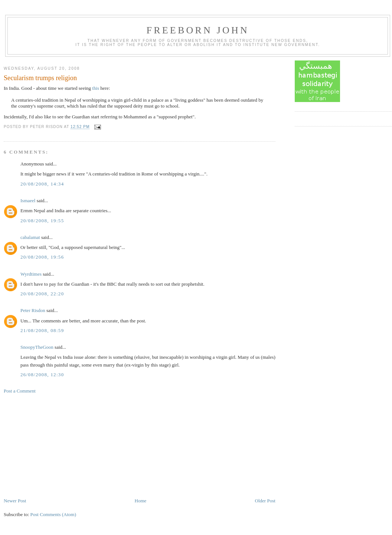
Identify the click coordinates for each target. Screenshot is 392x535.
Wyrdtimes (31, 274)
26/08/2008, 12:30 (42, 375)
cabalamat (30, 237)
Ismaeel (28, 201)
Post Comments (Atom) (53, 514)
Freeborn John (198, 30)
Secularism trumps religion (40, 78)
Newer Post (15, 501)
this (96, 88)
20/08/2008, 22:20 (42, 294)
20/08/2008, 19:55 (42, 221)
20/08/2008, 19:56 (42, 257)
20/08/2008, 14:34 (42, 184)
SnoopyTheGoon (37, 347)
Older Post (265, 501)
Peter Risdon (33, 310)
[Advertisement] (59, 445)
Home (141, 501)
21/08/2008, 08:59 (42, 330)
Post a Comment (20, 391)
